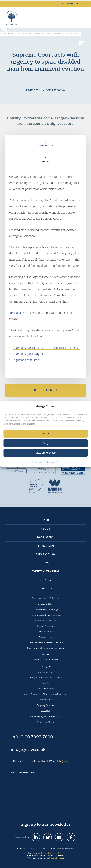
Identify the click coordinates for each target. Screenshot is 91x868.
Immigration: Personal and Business (45, 677)
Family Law (45, 654)
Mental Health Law (45, 689)
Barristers (45, 537)
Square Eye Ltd (56, 858)
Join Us (46, 580)
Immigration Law (45, 672)
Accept (46, 433)
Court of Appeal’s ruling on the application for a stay (46, 348)
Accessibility (22, 848)
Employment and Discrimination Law (46, 643)
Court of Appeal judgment (30, 354)
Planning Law (46, 700)
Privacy (51, 462)
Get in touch (46, 390)
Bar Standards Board (54, 853)
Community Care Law (45, 620)
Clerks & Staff (45, 546)
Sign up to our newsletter (46, 824)
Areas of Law (45, 554)
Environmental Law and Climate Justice (45, 648)
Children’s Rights (45, 604)
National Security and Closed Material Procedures (45, 694)
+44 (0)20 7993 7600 (74, 18)
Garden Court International (46, 659)
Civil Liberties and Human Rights (45, 609)
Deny (45, 443)
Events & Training (45, 571)
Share (46, 160)
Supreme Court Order (26, 360)
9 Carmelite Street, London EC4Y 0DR (40, 761)
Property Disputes (45, 705)
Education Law (46, 637)
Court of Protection (45, 626)
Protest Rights (45, 711)
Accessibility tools (75, 4)
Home (46, 520)
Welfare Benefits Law (45, 722)
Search (66, 18)
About (45, 529)
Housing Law (45, 666)
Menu (83, 18)
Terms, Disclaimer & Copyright (62, 848)
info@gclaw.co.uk (28, 749)
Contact (46, 588)
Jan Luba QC (17, 313)
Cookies (39, 462)
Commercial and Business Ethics (46, 615)
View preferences (46, 453)
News (46, 563)
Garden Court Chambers (12, 18)
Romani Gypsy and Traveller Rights (46, 716)
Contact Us (45, 144)
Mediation (45, 683)
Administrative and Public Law (46, 598)
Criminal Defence (46, 632)
